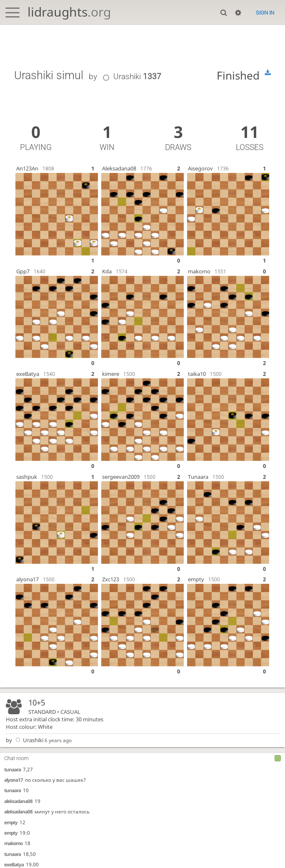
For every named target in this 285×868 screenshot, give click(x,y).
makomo (13, 843)
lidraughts (69, 12)
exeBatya (14, 864)
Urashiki (28, 740)
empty (11, 822)
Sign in (265, 13)
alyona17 (14, 780)
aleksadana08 (18, 801)
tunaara (12, 769)
